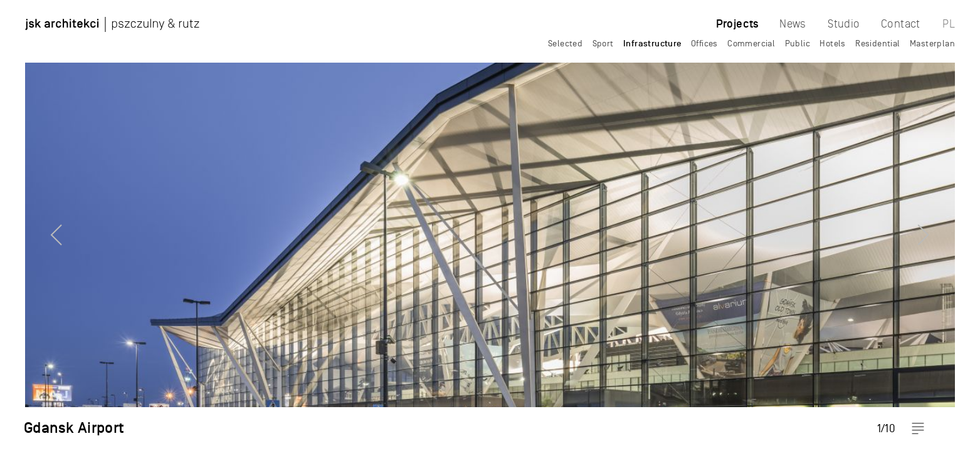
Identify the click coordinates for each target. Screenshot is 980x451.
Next (946, 225)
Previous (34, 225)
